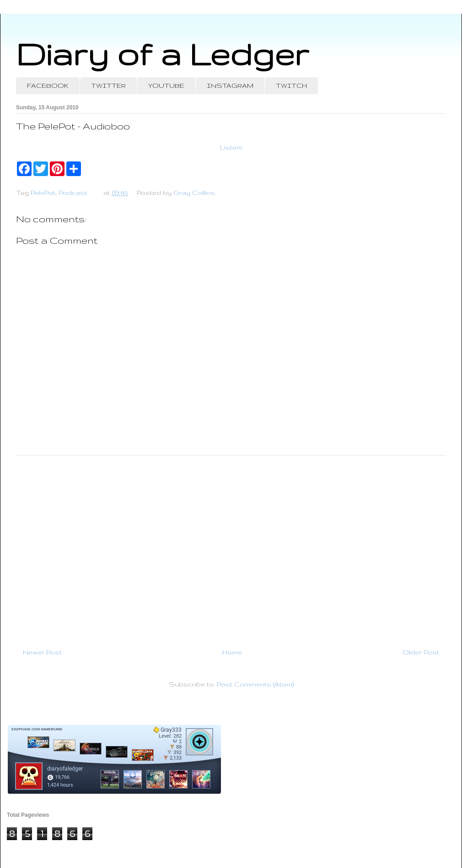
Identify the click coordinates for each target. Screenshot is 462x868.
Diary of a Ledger (162, 54)
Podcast (73, 193)
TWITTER (108, 86)
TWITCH (291, 86)
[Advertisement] (231, 548)
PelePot (43, 193)
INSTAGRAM (230, 86)
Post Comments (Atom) (255, 684)
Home (232, 652)
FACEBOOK (48, 86)
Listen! (231, 147)
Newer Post (42, 652)
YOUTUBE (166, 86)
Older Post (421, 652)
